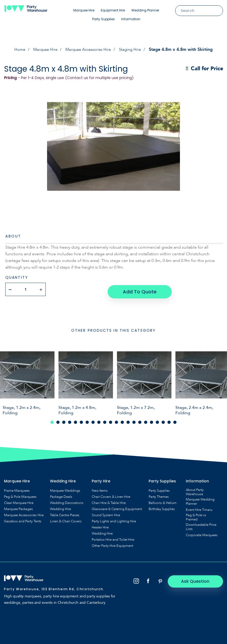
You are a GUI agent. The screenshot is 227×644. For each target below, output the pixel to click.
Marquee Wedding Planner (200, 499)
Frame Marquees (17, 488)
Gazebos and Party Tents (23, 519)
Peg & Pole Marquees (20, 494)
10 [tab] (105, 420)
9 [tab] (99, 420)
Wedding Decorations (67, 501)
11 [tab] (111, 420)
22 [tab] (175, 420)
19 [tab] (157, 420)
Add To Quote (139, 289)
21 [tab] (169, 420)
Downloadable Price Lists (201, 524)
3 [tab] (64, 420)
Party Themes (159, 494)
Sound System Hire (106, 513)
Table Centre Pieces (65, 513)
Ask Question (201, 579)
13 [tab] (122, 420)
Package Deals (61, 494)
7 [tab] (87, 420)
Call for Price (204, 69)
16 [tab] (140, 420)
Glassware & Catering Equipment (117, 507)
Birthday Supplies (162, 507)
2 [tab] (58, 420)
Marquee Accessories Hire (89, 50)
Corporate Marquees (202, 533)
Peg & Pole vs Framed (196, 515)
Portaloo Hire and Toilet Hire (113, 537)
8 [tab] (93, 420)
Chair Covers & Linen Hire (111, 494)
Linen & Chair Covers (66, 519)
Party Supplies (104, 19)
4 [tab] (70, 420)
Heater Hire (100, 525)
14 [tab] (128, 420)
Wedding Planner (145, 10)
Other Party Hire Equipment (112, 543)
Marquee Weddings (65, 488)
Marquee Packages (18, 507)
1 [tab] (52, 420)
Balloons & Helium (163, 501)
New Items (100, 488)
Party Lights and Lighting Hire (114, 519)
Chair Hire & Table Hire (109, 501)
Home (16, 50)
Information (131, 19)
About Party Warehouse (195, 490)
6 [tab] (81, 420)
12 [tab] (116, 420)
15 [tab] (134, 420)
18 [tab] (152, 420)
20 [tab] (163, 420)
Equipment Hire (113, 10)
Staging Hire (134, 50)
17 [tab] (146, 420)
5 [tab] (75, 420)
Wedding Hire (60, 507)
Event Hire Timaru (199, 507)
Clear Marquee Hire (19, 501)
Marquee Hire (84, 10)
